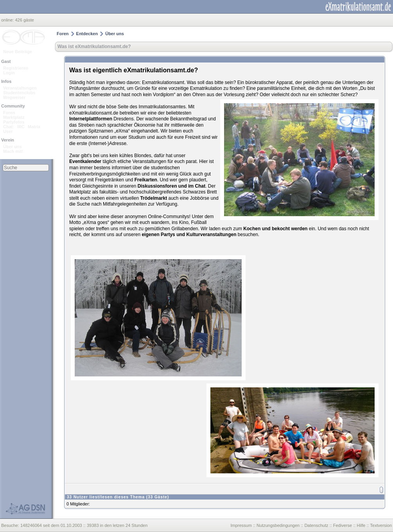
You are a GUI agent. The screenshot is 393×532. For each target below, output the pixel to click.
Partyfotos (14, 122)
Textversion (381, 525)
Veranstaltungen (20, 88)
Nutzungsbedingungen (278, 525)
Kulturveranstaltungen (211, 235)
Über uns (13, 147)
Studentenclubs (19, 93)
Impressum (241, 525)
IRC (21, 127)
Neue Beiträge (18, 52)
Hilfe (361, 525)
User (8, 131)
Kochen (252, 229)
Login (9, 73)
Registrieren (16, 68)
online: (8, 20)
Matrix (34, 127)
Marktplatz (14, 117)
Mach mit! (13, 151)
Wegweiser (14, 97)
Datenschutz (316, 525)
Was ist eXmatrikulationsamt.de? (94, 47)
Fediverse (343, 525)
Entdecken (87, 34)
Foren (9, 113)
